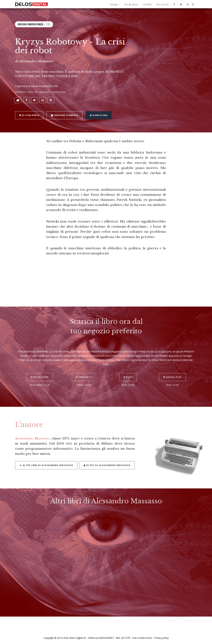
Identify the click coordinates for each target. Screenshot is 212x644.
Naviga (115, 4)
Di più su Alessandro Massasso (107, 461)
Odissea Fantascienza (30, 24)
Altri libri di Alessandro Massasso (46, 461)
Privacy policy (161, 638)
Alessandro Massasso (36, 61)
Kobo (128, 374)
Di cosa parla (29, 115)
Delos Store (40, 374)
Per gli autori (131, 4)
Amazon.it (84, 374)
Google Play (172, 374)
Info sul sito (163, 4)
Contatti (147, 4)
